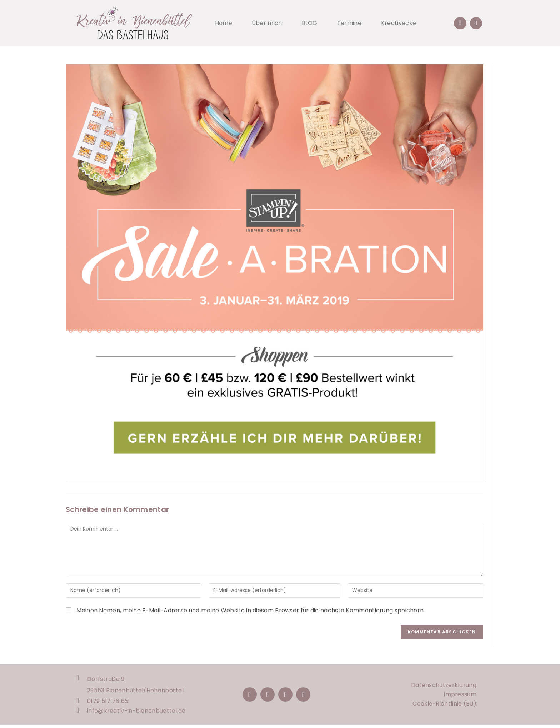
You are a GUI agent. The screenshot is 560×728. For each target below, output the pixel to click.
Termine (349, 23)
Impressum (460, 696)
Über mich (267, 23)
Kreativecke (399, 23)
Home (224, 23)
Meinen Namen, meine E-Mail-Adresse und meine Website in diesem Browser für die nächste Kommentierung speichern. (251, 610)
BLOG (310, 23)
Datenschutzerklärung (444, 687)
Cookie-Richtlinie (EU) (444, 705)
